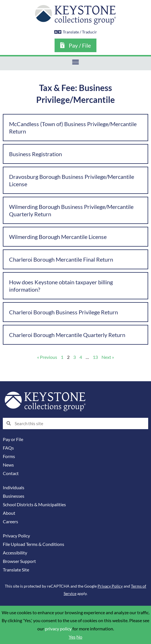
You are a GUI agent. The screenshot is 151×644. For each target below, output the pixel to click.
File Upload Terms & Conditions (34, 544)
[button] (76, 62)
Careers (10, 522)
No (79, 637)
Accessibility (15, 553)
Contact (11, 473)
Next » (108, 357)
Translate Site (16, 570)
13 (95, 357)
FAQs (8, 448)
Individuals (14, 488)
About (9, 513)
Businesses (14, 496)
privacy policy (58, 629)
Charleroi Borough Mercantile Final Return (61, 259)
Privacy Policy (16, 536)
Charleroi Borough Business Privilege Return (63, 312)
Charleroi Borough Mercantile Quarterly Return (67, 335)
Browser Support (19, 561)
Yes (72, 637)
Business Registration (35, 154)
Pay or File (13, 439)
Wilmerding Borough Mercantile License (58, 237)
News (8, 465)
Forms (9, 456)
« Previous (47, 357)
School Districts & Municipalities (34, 505)
